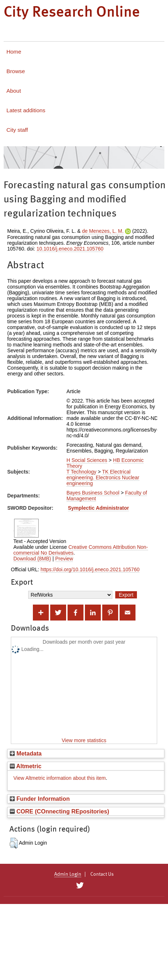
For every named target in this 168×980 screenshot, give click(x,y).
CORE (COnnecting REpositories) (59, 811)
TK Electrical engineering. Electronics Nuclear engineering (103, 478)
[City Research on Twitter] (80, 886)
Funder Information (40, 799)
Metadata (26, 753)
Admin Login (68, 874)
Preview (64, 559)
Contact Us (102, 874)
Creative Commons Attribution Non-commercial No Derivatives (81, 550)
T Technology (81, 472)
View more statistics (84, 740)
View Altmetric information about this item (60, 778)
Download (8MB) (32, 559)
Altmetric (26, 766)
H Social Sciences (87, 460)
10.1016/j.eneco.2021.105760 (70, 249)
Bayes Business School (93, 493)
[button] (14, 843)
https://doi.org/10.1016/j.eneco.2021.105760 (90, 569)
